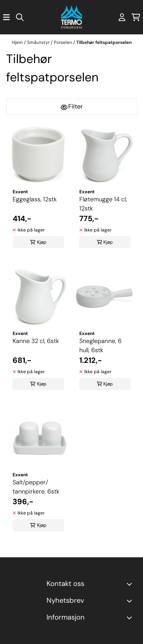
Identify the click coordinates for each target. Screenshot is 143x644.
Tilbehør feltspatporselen (104, 42)
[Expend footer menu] (131, 618)
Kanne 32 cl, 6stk (36, 341)
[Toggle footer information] (131, 584)
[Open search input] (20, 17)
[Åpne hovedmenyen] (6, 17)
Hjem (18, 42)
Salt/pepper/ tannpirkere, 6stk (36, 487)
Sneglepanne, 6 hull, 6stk (100, 345)
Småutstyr (39, 42)
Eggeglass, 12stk (35, 199)
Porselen (63, 42)
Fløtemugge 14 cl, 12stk (103, 204)
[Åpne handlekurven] (136, 17)
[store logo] (71, 17)
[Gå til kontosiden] (122, 17)
